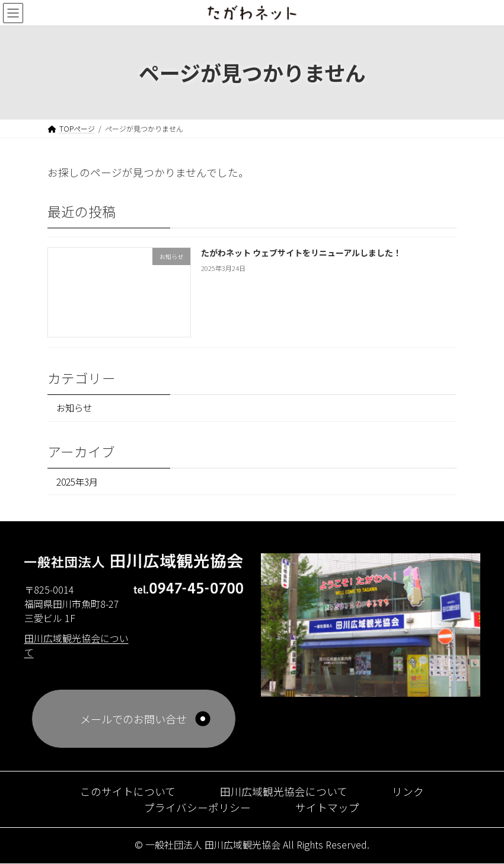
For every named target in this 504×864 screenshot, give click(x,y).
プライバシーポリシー (197, 808)
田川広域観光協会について (284, 792)
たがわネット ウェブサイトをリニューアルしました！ (301, 253)
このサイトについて (128, 792)
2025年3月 (77, 482)
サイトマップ (327, 808)
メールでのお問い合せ (133, 719)
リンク (408, 792)
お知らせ (74, 408)
